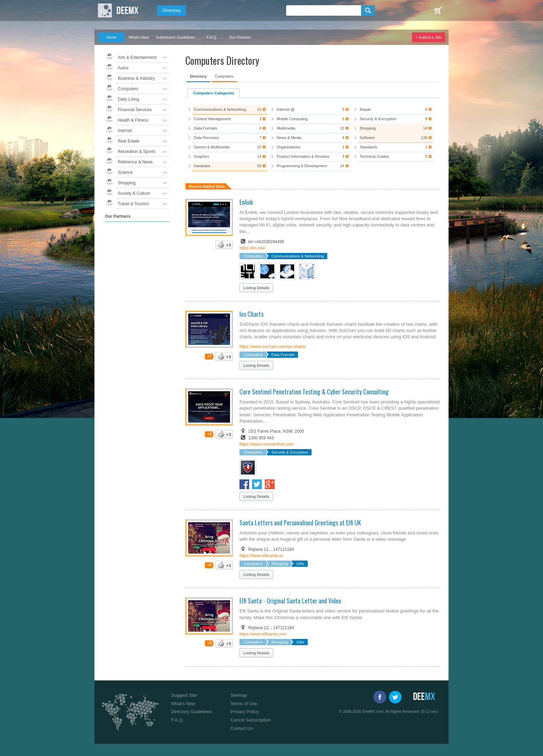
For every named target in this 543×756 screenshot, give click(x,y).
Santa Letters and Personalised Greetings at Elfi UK (300, 523)
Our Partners (240, 37)
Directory (171, 10)
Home (111, 37)
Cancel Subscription (251, 720)
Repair (396, 110)
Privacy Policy (244, 712)
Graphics (230, 157)
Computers (128, 89)
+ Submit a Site (429, 37)
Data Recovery (230, 138)
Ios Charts (251, 314)
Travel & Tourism (133, 204)
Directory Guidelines (192, 712)
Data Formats (230, 128)
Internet (125, 131)
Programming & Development (313, 166)
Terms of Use (244, 704)
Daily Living (128, 99)
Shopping (127, 183)
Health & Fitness (133, 120)
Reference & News (135, 162)
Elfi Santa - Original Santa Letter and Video (290, 601)
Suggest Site (184, 695)
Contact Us (242, 728)
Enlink (246, 202)
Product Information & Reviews (313, 157)
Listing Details (256, 288)
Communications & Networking (230, 110)
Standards (396, 147)
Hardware (230, 166)
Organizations (313, 147)
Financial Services (135, 110)
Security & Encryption (396, 119)
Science (125, 172)
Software (396, 138)
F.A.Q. (212, 37)
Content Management (230, 119)
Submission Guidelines (175, 37)
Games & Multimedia (230, 147)
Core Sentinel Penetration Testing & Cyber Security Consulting (314, 392)
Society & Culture (134, 193)
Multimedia (313, 128)
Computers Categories (214, 93)
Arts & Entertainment (137, 57)
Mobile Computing (313, 119)
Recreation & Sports (136, 152)
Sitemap (239, 695)
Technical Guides (396, 157)
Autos (123, 68)
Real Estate (129, 141)
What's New (139, 37)
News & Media (313, 138)
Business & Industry (136, 78)
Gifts (300, 564)
